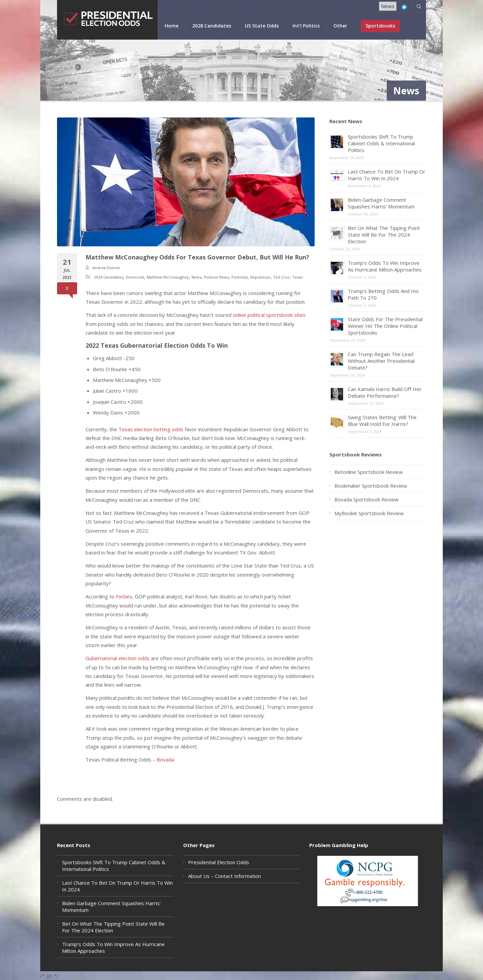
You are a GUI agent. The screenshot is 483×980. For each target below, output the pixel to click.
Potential (239, 277)
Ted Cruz (281, 277)
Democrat (135, 277)
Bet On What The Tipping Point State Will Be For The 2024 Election (384, 235)
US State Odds (262, 26)
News (388, 6)
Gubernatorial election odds (118, 658)
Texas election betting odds (151, 429)
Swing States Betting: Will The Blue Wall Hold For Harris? (382, 421)
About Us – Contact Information (225, 876)
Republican (260, 277)
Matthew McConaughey (168, 277)
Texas (297, 277)
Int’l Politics (306, 26)
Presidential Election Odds (219, 862)
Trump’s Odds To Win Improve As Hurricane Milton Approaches (385, 266)
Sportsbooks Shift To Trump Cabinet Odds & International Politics (381, 143)
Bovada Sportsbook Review (366, 499)
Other (340, 26)
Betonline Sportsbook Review (369, 472)
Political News (216, 277)
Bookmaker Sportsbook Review (371, 486)
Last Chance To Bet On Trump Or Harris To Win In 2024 (387, 175)
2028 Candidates (212, 26)
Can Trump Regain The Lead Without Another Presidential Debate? (381, 361)
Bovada (165, 759)
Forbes (124, 596)
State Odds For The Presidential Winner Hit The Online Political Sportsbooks (385, 326)
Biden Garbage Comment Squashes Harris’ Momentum (381, 203)
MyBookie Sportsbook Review (369, 513)
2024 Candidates (109, 277)
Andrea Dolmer (106, 268)
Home (172, 26)
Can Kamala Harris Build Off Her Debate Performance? (385, 392)
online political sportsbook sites (269, 315)
